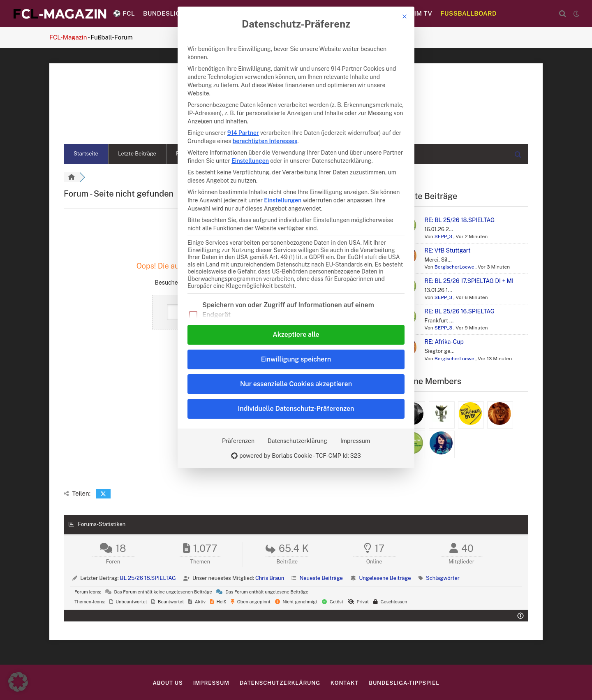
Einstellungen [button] (250, 161)
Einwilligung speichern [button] (296, 359)
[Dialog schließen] (405, 16)
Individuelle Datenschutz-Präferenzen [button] (296, 409)
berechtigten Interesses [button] (265, 141)
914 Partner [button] (243, 133)
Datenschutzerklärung (297, 441)
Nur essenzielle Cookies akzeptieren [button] (296, 384)
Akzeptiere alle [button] (296, 335)
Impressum (355, 441)
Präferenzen (238, 441)
